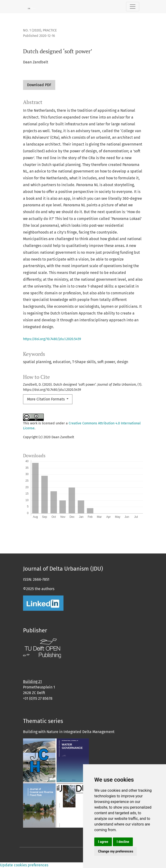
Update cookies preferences (24, 865)
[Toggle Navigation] (133, 7)
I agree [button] (103, 842)
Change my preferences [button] (116, 851)
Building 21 (32, 682)
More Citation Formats (46, 399)
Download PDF (39, 85)
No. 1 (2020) (32, 30)
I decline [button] (123, 842)
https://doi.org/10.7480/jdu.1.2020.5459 (52, 339)
